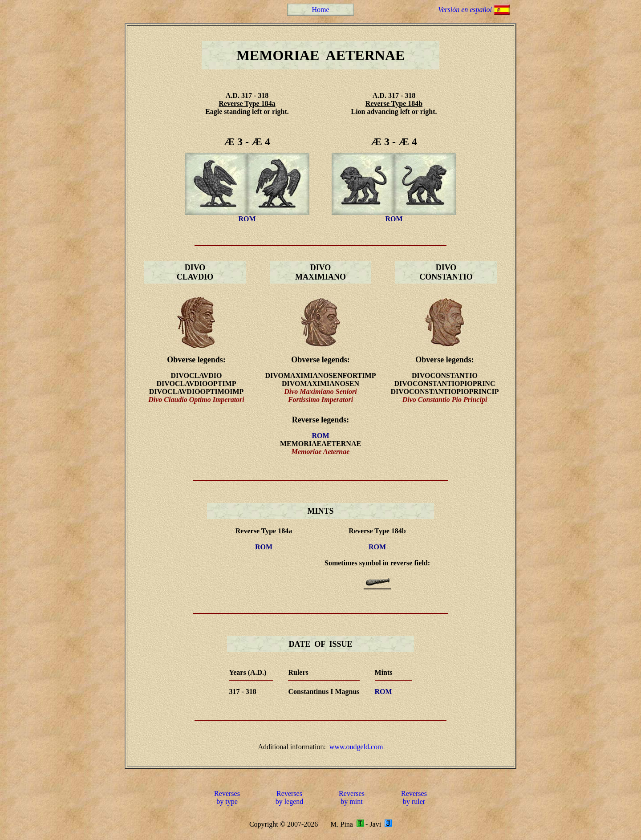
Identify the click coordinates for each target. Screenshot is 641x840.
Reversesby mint (352, 797)
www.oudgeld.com (356, 747)
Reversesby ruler (414, 797)
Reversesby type (227, 797)
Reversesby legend (290, 797)
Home (320, 10)
